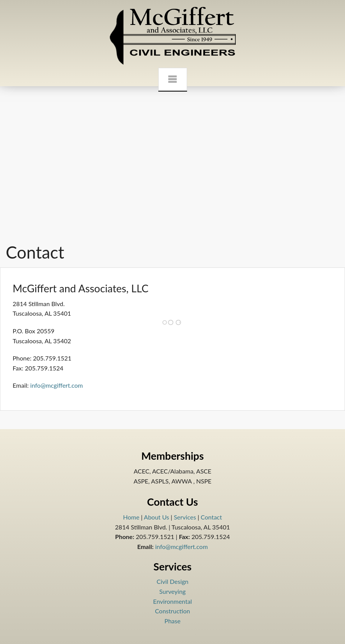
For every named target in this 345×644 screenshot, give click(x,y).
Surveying (173, 591)
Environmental (172, 601)
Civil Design (172, 581)
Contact (211, 517)
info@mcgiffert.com (57, 385)
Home (131, 517)
